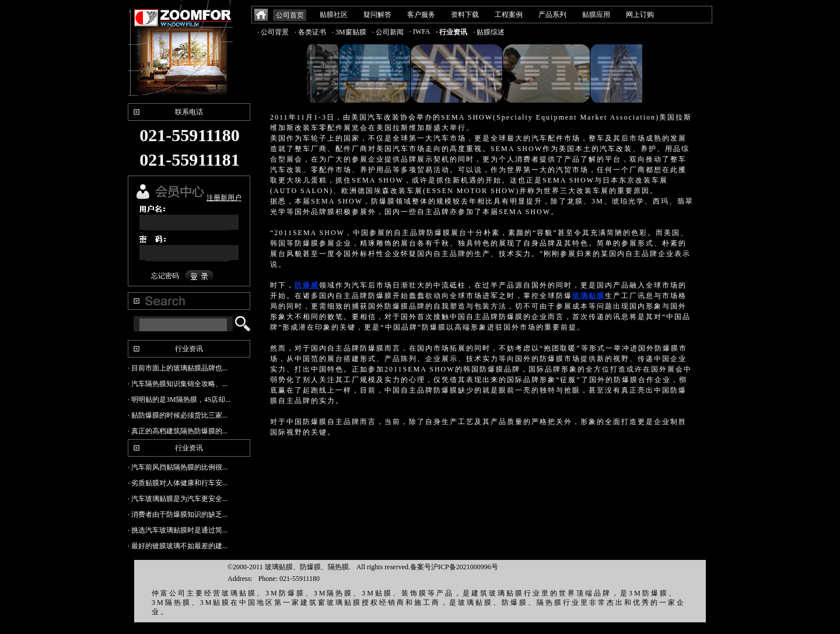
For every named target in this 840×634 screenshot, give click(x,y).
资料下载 (465, 15)
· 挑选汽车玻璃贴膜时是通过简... (178, 530)
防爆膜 (307, 285)
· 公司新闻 (388, 32)
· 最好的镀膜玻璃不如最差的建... (178, 546)
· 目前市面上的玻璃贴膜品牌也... (178, 368)
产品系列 (552, 15)
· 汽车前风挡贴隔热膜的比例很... (178, 467)
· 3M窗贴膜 (349, 32)
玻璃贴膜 (589, 296)
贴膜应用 (596, 15)
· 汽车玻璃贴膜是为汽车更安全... (178, 499)
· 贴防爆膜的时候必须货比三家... (178, 415)
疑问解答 (377, 15)
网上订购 (640, 15)
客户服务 (421, 15)
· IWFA (420, 31)
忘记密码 (165, 276)
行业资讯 (189, 349)
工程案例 (509, 15)
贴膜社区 (334, 15)
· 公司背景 (273, 32)
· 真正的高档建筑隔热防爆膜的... (178, 431)
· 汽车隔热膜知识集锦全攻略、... (178, 384)
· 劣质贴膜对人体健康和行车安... (178, 483)
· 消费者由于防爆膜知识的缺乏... (178, 514)
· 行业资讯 (452, 32)
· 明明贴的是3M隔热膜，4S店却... (179, 400)
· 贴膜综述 (489, 32)
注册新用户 (224, 198)
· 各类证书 (310, 32)
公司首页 (290, 15)
